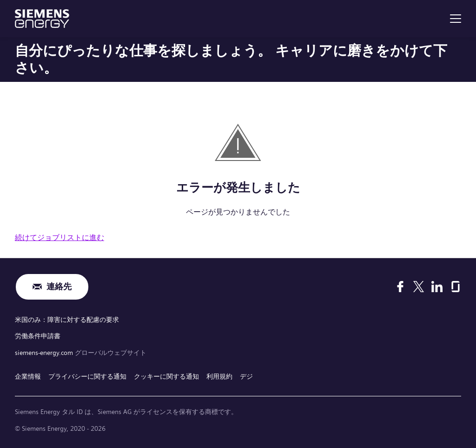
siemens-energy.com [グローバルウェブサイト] (45, 353)
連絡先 (59, 287)
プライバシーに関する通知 (87, 376)
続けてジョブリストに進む (59, 237)
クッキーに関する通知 (166, 376)
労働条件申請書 (38, 336)
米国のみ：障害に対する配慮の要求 (67, 320)
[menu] (456, 19)
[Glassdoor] (456, 287)
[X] (419, 287)
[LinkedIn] (437, 287)
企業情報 (28, 376)
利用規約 (219, 376)
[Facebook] (400, 287)
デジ (246, 376)
